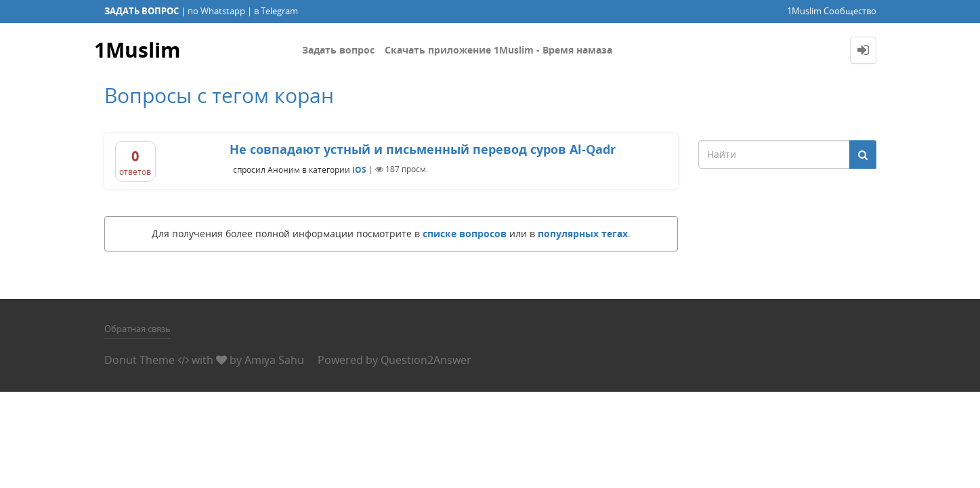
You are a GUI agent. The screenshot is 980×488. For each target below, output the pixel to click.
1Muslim (137, 50)
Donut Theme (140, 360)
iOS (359, 169)
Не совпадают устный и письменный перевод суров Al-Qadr (423, 149)
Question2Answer (426, 360)
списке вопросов (465, 233)
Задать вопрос (338, 50)
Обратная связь (137, 329)
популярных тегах (583, 233)
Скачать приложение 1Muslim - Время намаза (498, 50)
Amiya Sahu (274, 360)
